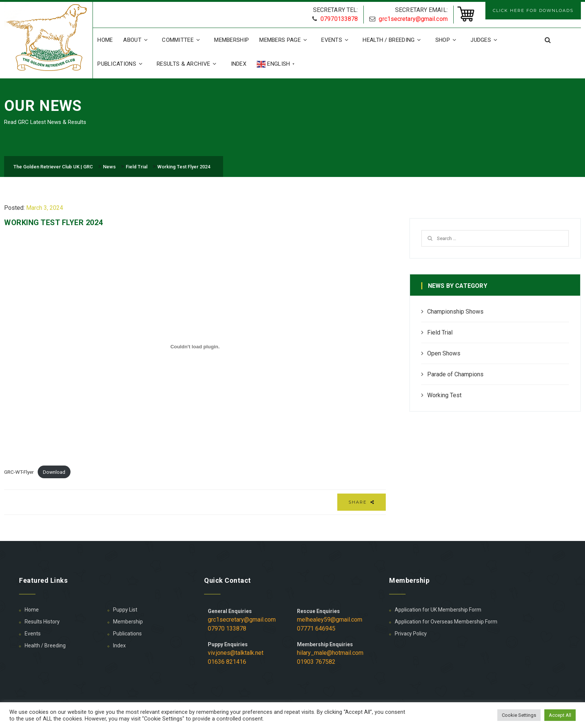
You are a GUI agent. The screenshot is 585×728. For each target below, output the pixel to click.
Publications (122, 64)
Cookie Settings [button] (519, 715)
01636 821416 (227, 662)
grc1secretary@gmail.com (413, 19)
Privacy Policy (411, 634)
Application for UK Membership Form (438, 610)
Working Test (444, 395)
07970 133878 (227, 629)
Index (239, 64)
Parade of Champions (455, 374)
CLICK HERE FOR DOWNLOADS (533, 10)
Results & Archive (188, 64)
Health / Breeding (394, 40)
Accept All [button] (560, 715)
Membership (232, 40)
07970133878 (339, 19)
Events (337, 40)
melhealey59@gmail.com (330, 620)
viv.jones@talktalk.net (236, 653)
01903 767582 (316, 662)
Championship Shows (455, 312)
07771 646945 (316, 629)
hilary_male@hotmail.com (330, 653)
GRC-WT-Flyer (19, 472)
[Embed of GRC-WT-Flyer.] (195, 346)
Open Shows (444, 353)
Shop (448, 40)
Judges (486, 40)
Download (54, 472)
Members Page (285, 40)
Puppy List (125, 610)
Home (105, 40)
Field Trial (440, 332)
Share (362, 502)
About (137, 40)
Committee (183, 40)
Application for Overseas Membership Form (446, 622)
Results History (42, 622)
